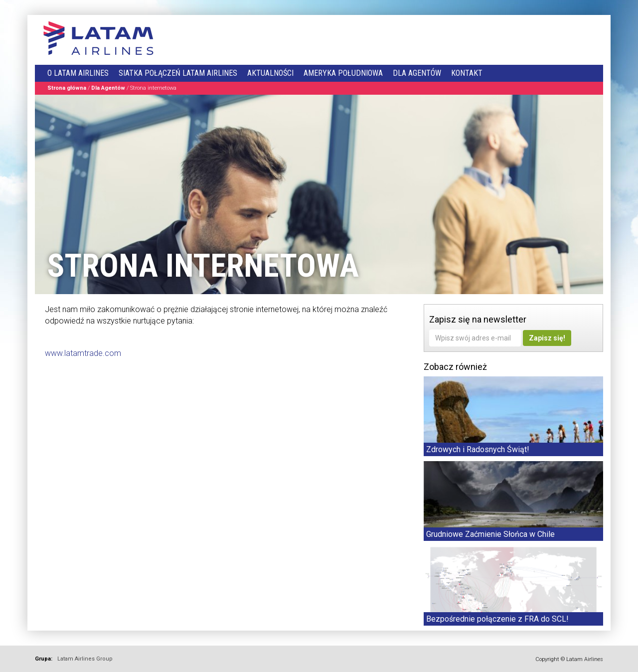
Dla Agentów (417, 73)
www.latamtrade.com (83, 353)
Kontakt (467, 73)
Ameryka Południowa (343, 73)
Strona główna (67, 88)
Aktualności (270, 73)
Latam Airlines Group (85, 659)
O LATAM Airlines (78, 73)
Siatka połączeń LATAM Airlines (178, 73)
